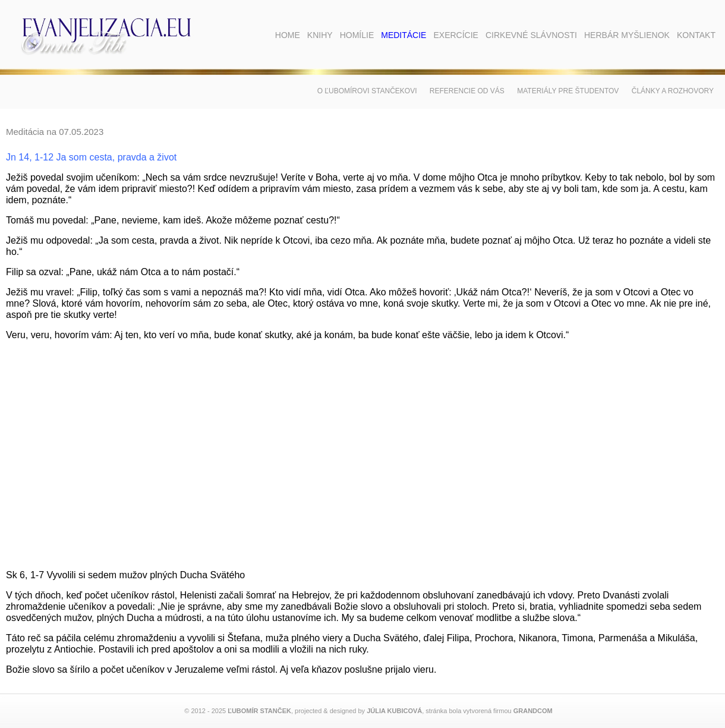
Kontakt (696, 35)
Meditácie (404, 35)
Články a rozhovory (673, 91)
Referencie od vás (467, 91)
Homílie (357, 35)
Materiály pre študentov (568, 91)
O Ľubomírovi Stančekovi (367, 91)
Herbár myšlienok (627, 35)
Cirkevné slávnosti (531, 35)
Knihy (320, 35)
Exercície (456, 35)
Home (288, 35)
